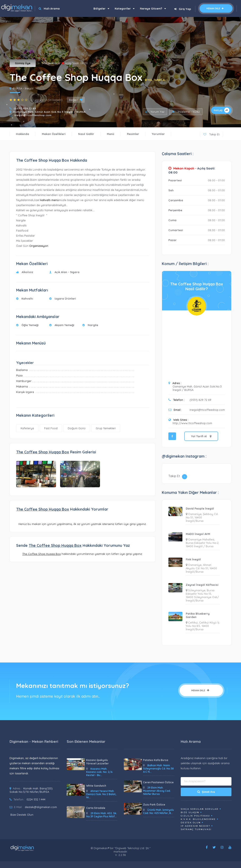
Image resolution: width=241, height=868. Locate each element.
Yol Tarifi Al (201, 436)
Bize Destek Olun (22, 815)
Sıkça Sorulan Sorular (200, 809)
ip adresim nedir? (195, 826)
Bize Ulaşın (190, 812)
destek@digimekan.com (41, 807)
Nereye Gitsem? (153, 8)
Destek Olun (191, 823)
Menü (111, 134)
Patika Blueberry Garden (198, 615)
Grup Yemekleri (106, 428)
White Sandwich (96, 786)
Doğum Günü (77, 428)
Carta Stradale (96, 808)
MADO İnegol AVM (198, 534)
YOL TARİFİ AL (155, 80)
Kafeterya (27, 428)
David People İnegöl (200, 508)
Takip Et (211, 134)
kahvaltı (45, 200)
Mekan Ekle (216, 8)
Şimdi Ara (206, 792)
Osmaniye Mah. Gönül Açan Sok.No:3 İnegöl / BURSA (49, 112)
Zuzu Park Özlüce (154, 805)
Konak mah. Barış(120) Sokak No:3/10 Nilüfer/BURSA (31, 790)
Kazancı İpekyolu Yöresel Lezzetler (97, 762)
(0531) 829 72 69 (25, 108)
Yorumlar (158, 134)
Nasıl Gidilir (86, 134)
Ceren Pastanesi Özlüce (158, 782)
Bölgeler (101, 8)
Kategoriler (125, 8)
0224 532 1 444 (36, 799)
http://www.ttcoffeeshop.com (192, 423)
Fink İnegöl (193, 559)
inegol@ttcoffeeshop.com (33, 115)
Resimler (133, 134)
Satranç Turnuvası (196, 829)
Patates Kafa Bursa (156, 760)
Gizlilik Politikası (195, 816)
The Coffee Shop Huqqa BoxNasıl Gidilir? (197, 286)
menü (55, 200)
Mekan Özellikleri (54, 134)
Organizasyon (39, 246)
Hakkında (23, 134)
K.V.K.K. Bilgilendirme (198, 819)
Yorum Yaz (155, 112)
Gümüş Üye (23, 63)
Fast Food (51, 428)
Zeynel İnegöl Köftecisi (202, 585)
